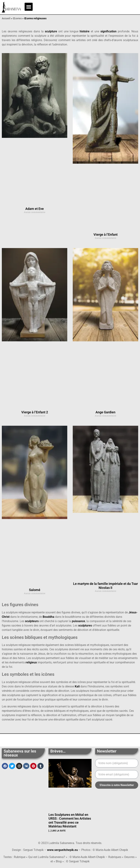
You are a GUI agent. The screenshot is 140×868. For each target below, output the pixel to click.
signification (108, 31)
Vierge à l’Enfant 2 (35, 412)
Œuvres (17, 18)
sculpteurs (32, 621)
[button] (29, 7)
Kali (77, 686)
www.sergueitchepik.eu (62, 850)
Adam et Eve (35, 209)
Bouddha (48, 617)
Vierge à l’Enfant (106, 235)
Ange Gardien (105, 412)
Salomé (35, 590)
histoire (85, 31)
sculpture (51, 31)
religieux (31, 662)
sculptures (85, 625)
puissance (78, 621)
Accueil (6, 18)
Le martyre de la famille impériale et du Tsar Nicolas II (105, 586)
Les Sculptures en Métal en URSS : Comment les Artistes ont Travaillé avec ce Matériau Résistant (70, 821)
